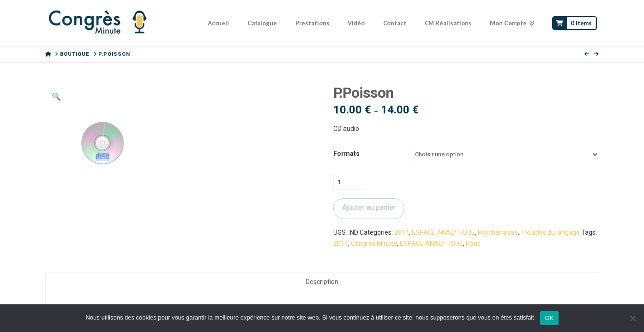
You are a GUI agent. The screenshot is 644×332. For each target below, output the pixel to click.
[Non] (632, 318)
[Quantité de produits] (348, 182)
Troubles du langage (550, 232)
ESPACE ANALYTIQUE (443, 232)
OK (549, 318)
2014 (402, 232)
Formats (346, 154)
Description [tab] (322, 282)
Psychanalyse (498, 232)
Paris (473, 243)
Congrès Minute (374, 243)
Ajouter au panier (369, 207)
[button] (56, 97)
